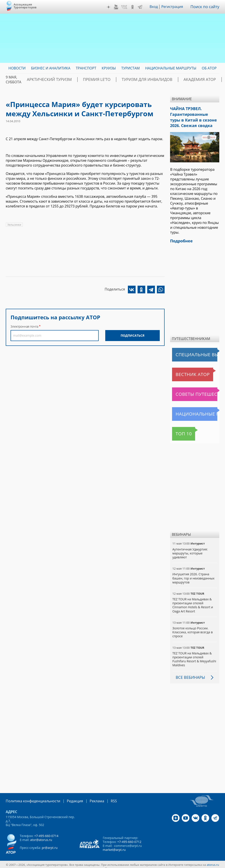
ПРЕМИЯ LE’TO (84, 80)
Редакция (68, 797)
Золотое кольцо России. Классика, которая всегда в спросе (192, 628)
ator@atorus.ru (41, 835)
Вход (157, 7)
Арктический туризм (45, 80)
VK (127, 7)
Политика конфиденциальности (30, 797)
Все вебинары (189, 673)
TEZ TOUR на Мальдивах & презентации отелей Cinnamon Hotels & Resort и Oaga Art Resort (193, 601)
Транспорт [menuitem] (86, 68)
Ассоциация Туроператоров (25, 6)
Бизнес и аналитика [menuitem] (51, 68)
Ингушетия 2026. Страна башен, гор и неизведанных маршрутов (193, 574)
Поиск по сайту (207, 7)
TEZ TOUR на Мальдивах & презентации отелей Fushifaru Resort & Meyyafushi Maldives (194, 655)
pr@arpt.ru (50, 843)
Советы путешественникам (196, 390)
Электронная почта (24, 326)
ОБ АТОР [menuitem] (209, 68)
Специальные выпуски (192, 350)
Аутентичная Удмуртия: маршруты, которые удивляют (190, 549)
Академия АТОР (171, 80)
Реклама (88, 797)
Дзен (112, 7)
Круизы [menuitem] (109, 68)
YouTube (119, 7)
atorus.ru (213, 860)
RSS (103, 797)
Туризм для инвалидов (126, 80)
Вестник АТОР (185, 370)
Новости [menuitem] (17, 68)
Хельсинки (14, 225)
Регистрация (175, 7)
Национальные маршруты (195, 410)
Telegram (143, 7)
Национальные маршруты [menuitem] (171, 68)
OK (135, 7)
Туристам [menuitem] (131, 68)
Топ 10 (179, 430)
